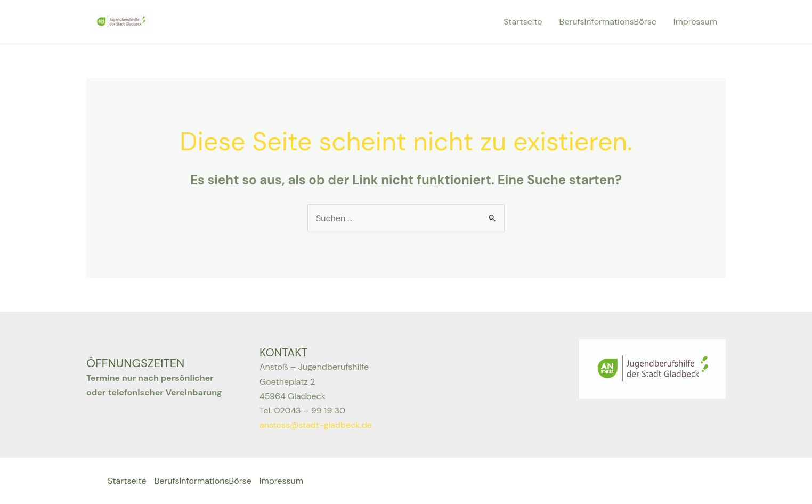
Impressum (695, 22)
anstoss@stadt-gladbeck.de (316, 425)
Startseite (523, 22)
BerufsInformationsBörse (608, 22)
